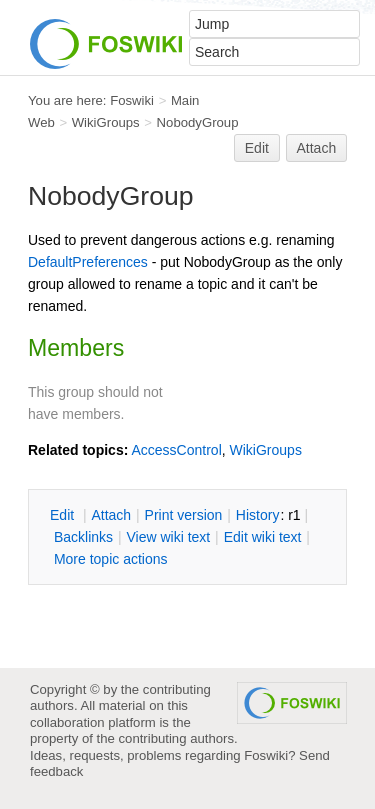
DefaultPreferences (88, 262)
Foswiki (132, 100)
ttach (111, 515)
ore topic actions (111, 559)
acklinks (83, 537)
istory (258, 515)
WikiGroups (106, 122)
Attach (317, 148)
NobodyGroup (198, 122)
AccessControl (176, 450)
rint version (184, 515)
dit (64, 515)
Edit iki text (263, 537)
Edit (257, 148)
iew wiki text (168, 537)
